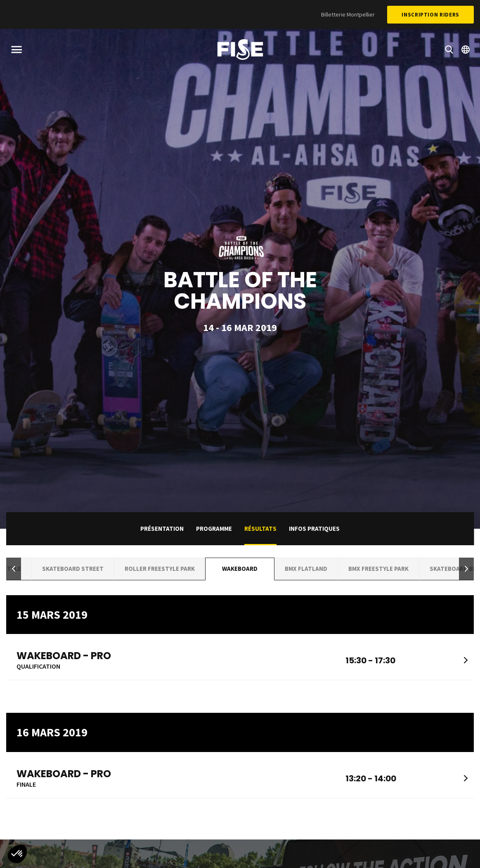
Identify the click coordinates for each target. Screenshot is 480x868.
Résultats (260, 529)
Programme (214, 529)
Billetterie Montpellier (348, 14)
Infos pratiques (314, 529)
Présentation (162, 529)
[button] (14, 569)
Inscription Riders (430, 15)
